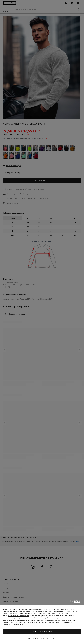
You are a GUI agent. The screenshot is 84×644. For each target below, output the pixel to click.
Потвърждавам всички (42, 631)
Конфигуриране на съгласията (42, 638)
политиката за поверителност (19, 616)
